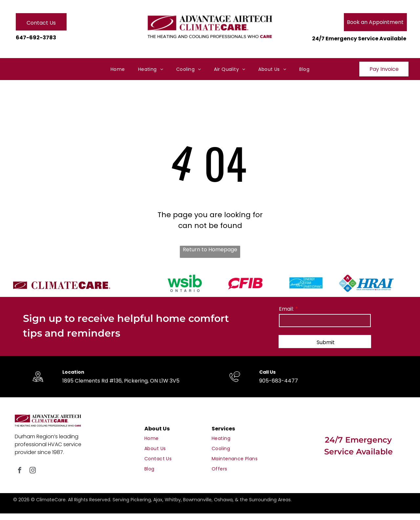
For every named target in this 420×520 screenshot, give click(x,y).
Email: (286, 309)
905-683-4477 (279, 381)
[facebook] (20, 471)
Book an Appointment (375, 22)
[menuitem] (118, 69)
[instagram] (33, 471)
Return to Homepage (210, 250)
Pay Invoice (384, 69)
